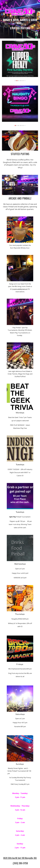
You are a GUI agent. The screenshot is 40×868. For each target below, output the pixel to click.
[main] (20, 24)
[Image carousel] (20, 61)
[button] (2, 3)
